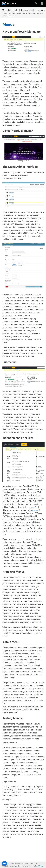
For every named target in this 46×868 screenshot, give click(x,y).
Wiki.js (41, 866)
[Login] (42, 3)
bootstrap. (34, 510)
